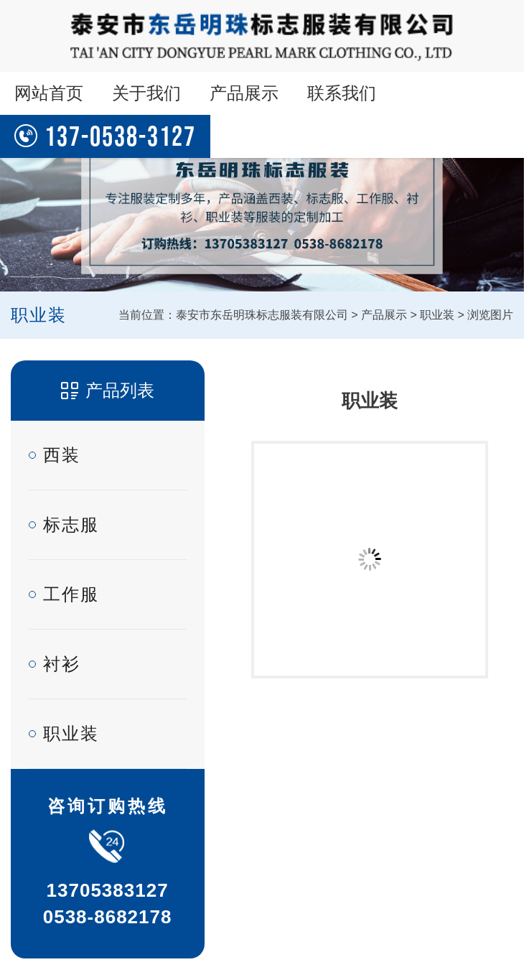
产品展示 (244, 93)
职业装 (437, 315)
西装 (62, 455)
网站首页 (49, 93)
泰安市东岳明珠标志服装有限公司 (262, 315)
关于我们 (146, 93)
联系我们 (342, 93)
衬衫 (62, 664)
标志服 (71, 524)
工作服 (71, 594)
